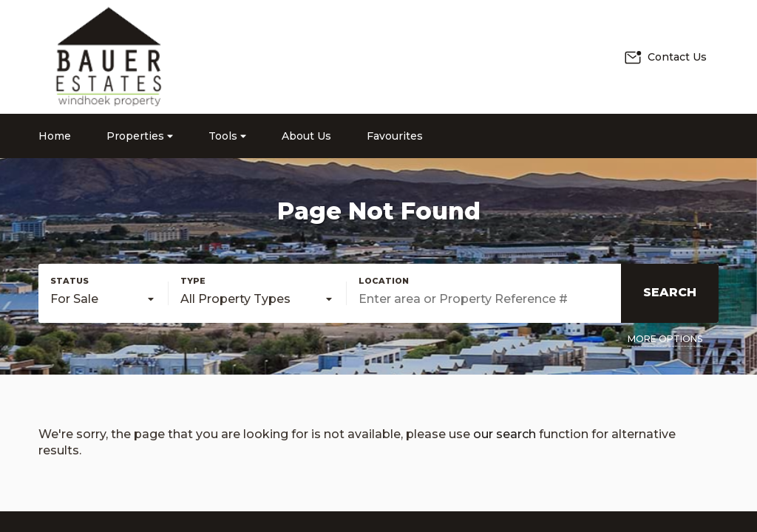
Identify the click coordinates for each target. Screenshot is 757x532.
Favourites (395, 136)
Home (55, 136)
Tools (227, 136)
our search (505, 434)
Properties (140, 136)
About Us (306, 136)
